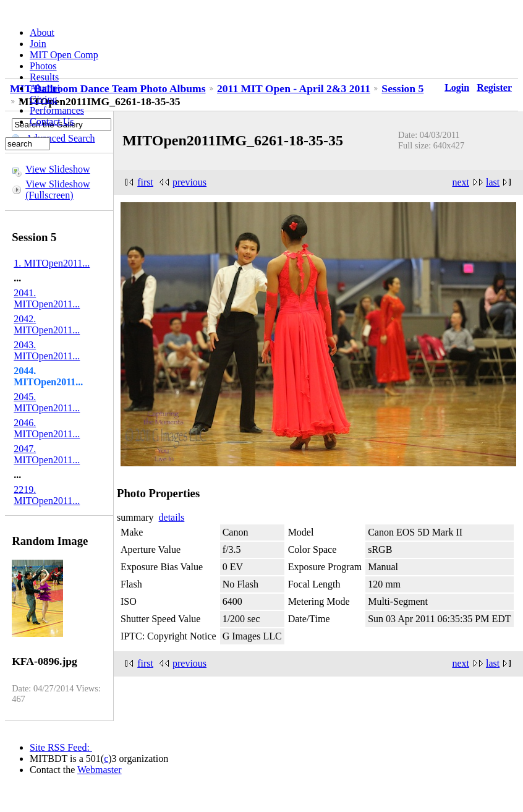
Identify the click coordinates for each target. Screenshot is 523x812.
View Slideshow (57, 169)
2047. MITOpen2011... (47, 454)
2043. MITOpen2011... (47, 350)
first (145, 182)
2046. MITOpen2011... (47, 428)
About (42, 32)
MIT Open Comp (64, 55)
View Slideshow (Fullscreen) (57, 190)
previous (189, 182)
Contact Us (52, 122)
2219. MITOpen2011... (47, 495)
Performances (57, 110)
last (493, 182)
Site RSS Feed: (61, 747)
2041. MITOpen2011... (47, 298)
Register (494, 88)
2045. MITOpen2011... (47, 402)
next (461, 182)
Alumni (45, 88)
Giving (43, 99)
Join (38, 44)
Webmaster (100, 770)
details (172, 517)
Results (44, 77)
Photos (43, 66)
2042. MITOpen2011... (47, 324)
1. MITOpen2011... (52, 263)
